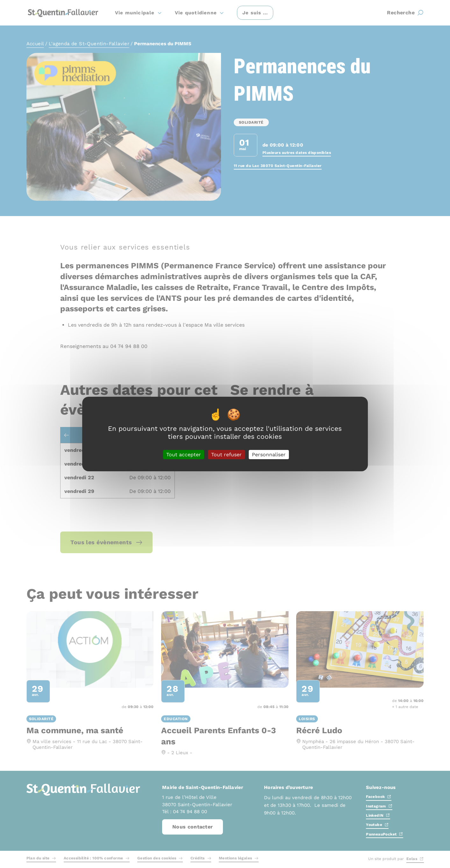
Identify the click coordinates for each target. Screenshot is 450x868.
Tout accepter (184, 455)
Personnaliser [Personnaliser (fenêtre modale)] (269, 455)
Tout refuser (226, 455)
